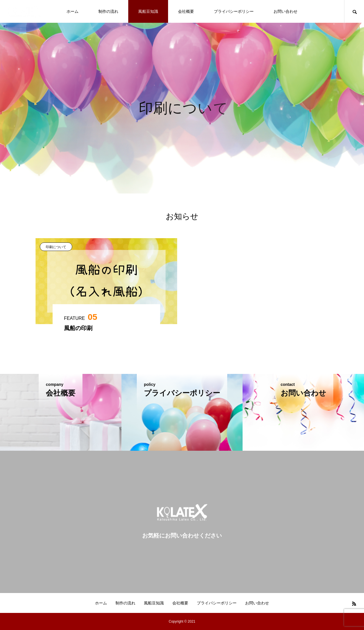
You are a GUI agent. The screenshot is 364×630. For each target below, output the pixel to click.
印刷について (56, 247)
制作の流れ (108, 11)
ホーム (73, 11)
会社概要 (186, 11)
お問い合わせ (286, 11)
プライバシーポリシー (234, 11)
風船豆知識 (148, 11)
